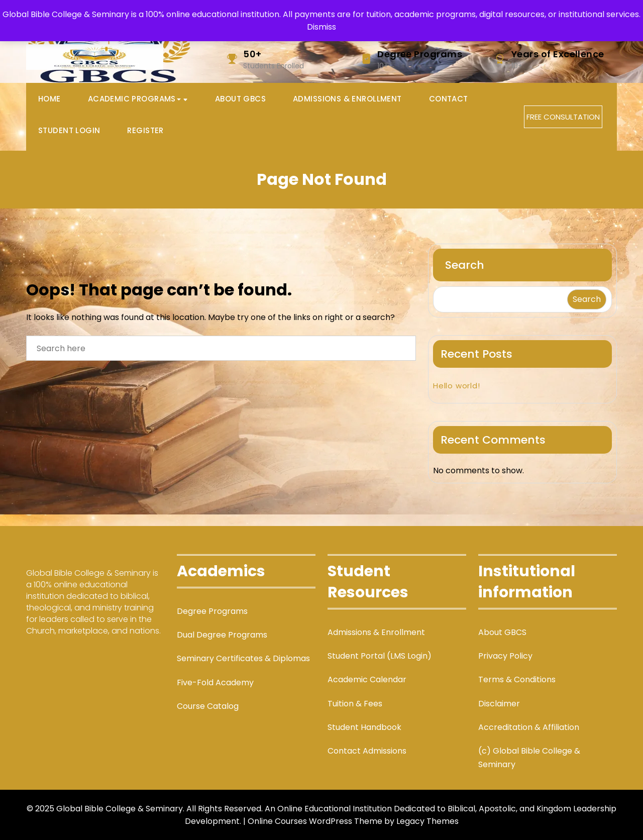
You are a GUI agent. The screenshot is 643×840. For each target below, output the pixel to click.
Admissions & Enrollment (347, 99)
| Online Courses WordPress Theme (313, 821)
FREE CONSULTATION (563, 117)
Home (49, 99)
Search (465, 265)
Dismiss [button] (321, 27)
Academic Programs (134, 99)
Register (145, 130)
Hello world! (457, 386)
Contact (449, 99)
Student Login (69, 130)
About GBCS (240, 99)
